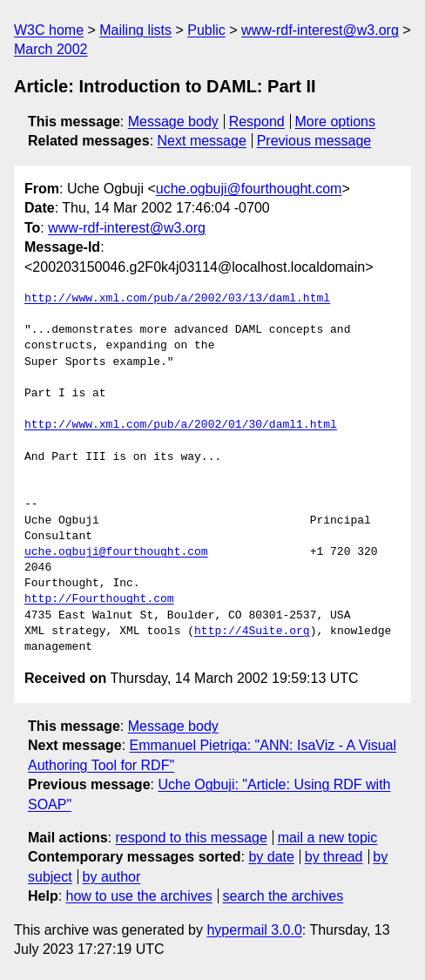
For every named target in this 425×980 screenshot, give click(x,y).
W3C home (49, 30)
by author (112, 877)
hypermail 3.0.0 (254, 930)
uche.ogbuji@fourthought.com (249, 189)
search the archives (283, 896)
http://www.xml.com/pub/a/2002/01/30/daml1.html (181, 425)
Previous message (314, 141)
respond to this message (191, 838)
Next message (202, 141)
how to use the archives (139, 896)
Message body (173, 122)
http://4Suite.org (252, 632)
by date (271, 857)
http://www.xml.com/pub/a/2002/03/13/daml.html (177, 299)
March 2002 (51, 49)
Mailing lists (135, 30)
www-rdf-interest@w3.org (320, 30)
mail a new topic (328, 838)
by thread (334, 857)
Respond (257, 122)
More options (336, 122)
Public (206, 30)
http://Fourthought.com (99, 599)
